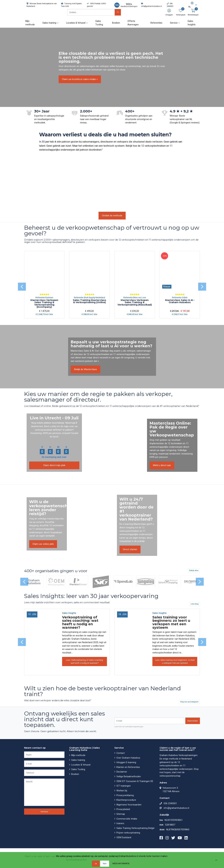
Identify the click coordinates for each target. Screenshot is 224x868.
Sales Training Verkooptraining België (135, 828)
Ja (96, 863)
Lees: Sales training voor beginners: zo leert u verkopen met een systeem (175, 661)
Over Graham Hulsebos (128, 758)
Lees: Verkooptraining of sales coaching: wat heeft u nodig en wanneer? (85, 661)
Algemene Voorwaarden (129, 805)
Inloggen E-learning (126, 762)
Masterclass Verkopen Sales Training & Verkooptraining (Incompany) (44, 304)
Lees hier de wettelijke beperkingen (129, 727)
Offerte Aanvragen (133, 23)
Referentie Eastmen (44, 297)
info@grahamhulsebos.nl (176, 808)
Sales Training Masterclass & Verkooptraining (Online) (90, 301)
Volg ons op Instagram (189, 702)
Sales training (78, 760)
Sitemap (120, 814)
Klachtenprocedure (126, 800)
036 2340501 (170, 803)
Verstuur (44, 812)
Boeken (116, 23)
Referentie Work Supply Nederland (90, 297)
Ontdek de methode (112, 216)
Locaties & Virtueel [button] (76, 23)
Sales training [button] (49, 23)
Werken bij (121, 791)
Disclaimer (121, 772)
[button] (191, 5)
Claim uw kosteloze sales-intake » (80, 79)
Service (119, 748)
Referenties (156, 23)
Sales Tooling (99, 23)
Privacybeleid (123, 809)
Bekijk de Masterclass (85, 369)
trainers (120, 823)
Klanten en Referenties (128, 767)
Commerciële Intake (126, 819)
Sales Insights (192, 23)
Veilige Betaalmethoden (128, 777)
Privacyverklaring (125, 795)
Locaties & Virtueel (81, 765)
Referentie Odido (180, 297)
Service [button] (174, 23)
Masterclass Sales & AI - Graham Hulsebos (180, 301)
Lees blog (195, 604)
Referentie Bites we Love (135, 297)
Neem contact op (35, 748)
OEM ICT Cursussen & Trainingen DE (134, 781)
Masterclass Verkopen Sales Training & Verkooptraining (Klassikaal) (135, 302)
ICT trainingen (123, 786)
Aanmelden (193, 721)
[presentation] (22, 287)
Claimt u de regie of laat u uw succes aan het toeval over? (178, 749)
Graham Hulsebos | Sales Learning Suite (85, 749)
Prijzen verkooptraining (128, 833)
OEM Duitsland (123, 838)
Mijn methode (30, 23)
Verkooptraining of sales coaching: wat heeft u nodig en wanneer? (80, 622)
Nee (105, 863)
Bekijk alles (194, 571)
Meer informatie (121, 863)
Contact (120, 753)
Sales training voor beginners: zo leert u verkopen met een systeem (171, 622)
